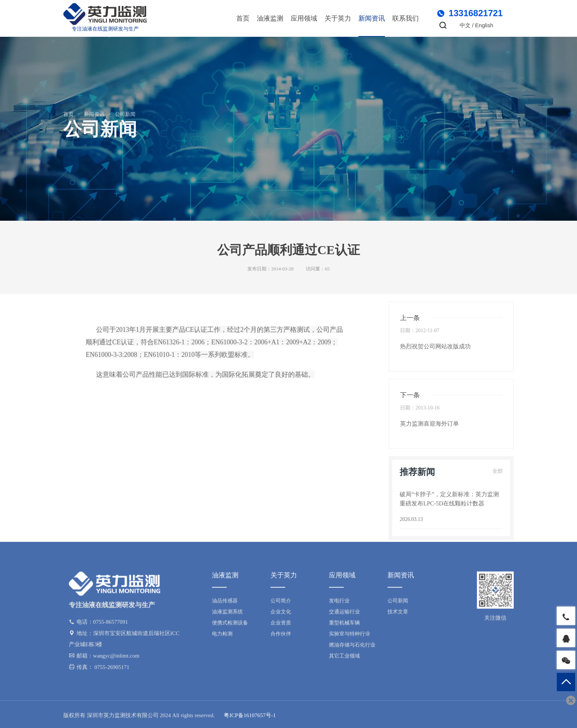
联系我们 (406, 18)
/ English (483, 25)
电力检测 (222, 636)
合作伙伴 (281, 636)
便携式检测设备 (230, 625)
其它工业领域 (344, 658)
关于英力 (338, 18)
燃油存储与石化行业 (352, 647)
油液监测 (270, 18)
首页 (243, 18)
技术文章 (398, 614)
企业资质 (281, 625)
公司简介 (281, 603)
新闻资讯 (372, 18)
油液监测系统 (227, 614)
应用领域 (304, 18)
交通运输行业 (344, 614)
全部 (498, 471)
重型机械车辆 (344, 625)
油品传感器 (225, 603)
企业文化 (281, 614)
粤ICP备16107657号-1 (250, 717)
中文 (465, 25)
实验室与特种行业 (350, 636)
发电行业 (339, 603)
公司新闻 (125, 114)
